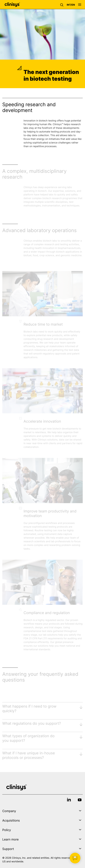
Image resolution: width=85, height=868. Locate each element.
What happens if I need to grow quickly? (29, 709)
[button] (63, 5)
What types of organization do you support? (28, 738)
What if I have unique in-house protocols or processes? (29, 755)
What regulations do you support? (32, 723)
